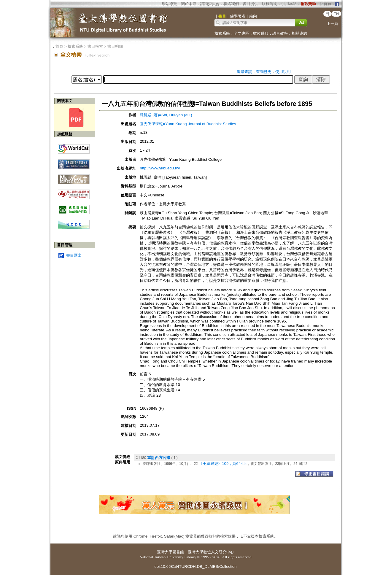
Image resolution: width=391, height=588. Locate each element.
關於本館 (189, 4)
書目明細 (115, 46)
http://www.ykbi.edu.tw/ (160, 168)
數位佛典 (261, 33)
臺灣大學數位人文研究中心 (211, 552)
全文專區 (241, 33)
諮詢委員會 (210, 4)
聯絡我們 (231, 4)
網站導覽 (169, 4)
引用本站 (289, 4)
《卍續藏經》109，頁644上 (223, 464)
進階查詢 (244, 72)
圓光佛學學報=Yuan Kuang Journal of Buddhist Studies (188, 124)
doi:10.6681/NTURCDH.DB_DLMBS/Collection (195, 566)
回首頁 (326, 4)
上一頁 (332, 24)
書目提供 (250, 4)
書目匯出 (74, 255)
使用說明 (283, 72)
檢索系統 (222, 33)
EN (336, 14)
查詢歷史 (264, 72)
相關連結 (299, 33)
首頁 (59, 46)
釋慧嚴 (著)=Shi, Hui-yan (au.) (166, 115)
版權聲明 (270, 4)
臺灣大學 (165, 552)
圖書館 (178, 552)
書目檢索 (95, 46)
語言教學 (280, 33)
